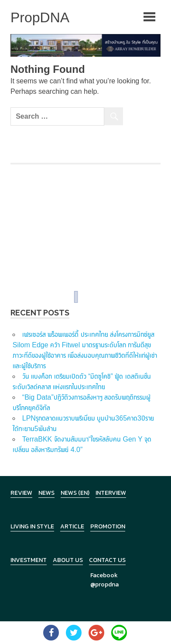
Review (21, 493)
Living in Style (32, 526)
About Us (68, 560)
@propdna (104, 584)
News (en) (75, 493)
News (46, 493)
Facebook (104, 575)
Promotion (108, 526)
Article (72, 526)
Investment (29, 560)
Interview (111, 493)
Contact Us (107, 560)
